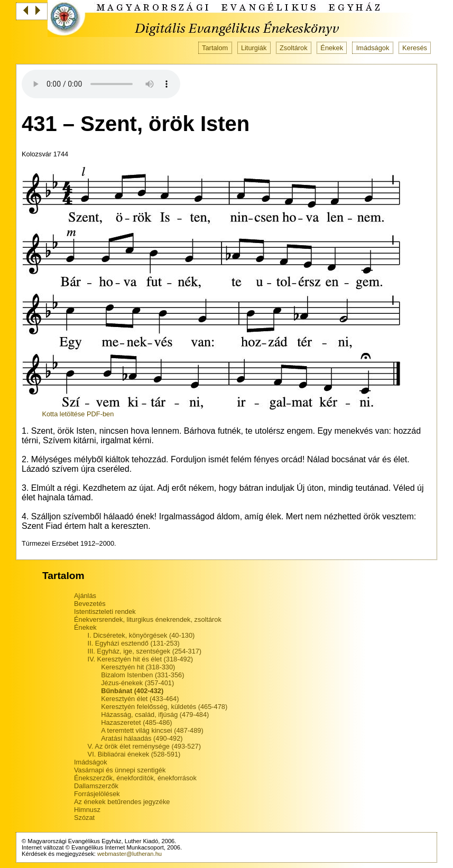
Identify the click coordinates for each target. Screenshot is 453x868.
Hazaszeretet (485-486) (136, 722)
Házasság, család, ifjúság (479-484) (155, 715)
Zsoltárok (294, 48)
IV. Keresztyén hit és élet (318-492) (140, 659)
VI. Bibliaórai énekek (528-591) (134, 754)
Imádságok (373, 48)
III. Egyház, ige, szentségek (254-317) (145, 651)
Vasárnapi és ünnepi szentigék (120, 770)
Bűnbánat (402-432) (132, 691)
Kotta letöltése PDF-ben (78, 414)
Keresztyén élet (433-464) (140, 699)
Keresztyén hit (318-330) (138, 667)
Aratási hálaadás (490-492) (142, 738)
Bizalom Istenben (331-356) (142, 675)
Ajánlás (85, 596)
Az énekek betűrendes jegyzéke (122, 802)
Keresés (415, 48)
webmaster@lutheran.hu (130, 854)
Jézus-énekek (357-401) (137, 683)
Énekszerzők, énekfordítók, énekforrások (135, 778)
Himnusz (87, 810)
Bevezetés (90, 604)
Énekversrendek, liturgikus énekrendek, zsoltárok (148, 619)
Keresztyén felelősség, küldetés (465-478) (164, 707)
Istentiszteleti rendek (105, 612)
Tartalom (215, 48)
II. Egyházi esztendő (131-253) (134, 643)
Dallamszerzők (96, 786)
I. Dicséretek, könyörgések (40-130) (141, 635)
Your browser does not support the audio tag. (101, 84)
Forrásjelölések (97, 794)
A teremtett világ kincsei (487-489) (152, 730)
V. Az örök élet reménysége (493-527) (144, 746)
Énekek (332, 48)
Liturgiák (254, 48)
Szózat (84, 818)
